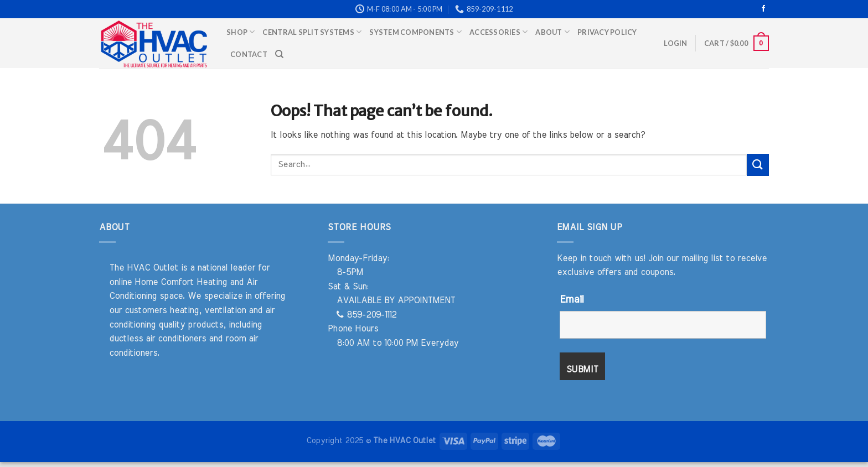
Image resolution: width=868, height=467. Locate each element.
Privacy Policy (607, 32)
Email (572, 300)
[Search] (279, 54)
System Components (415, 32)
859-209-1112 (366, 315)
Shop (241, 32)
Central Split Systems (312, 32)
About (552, 32)
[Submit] (758, 165)
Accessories (498, 32)
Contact (249, 54)
